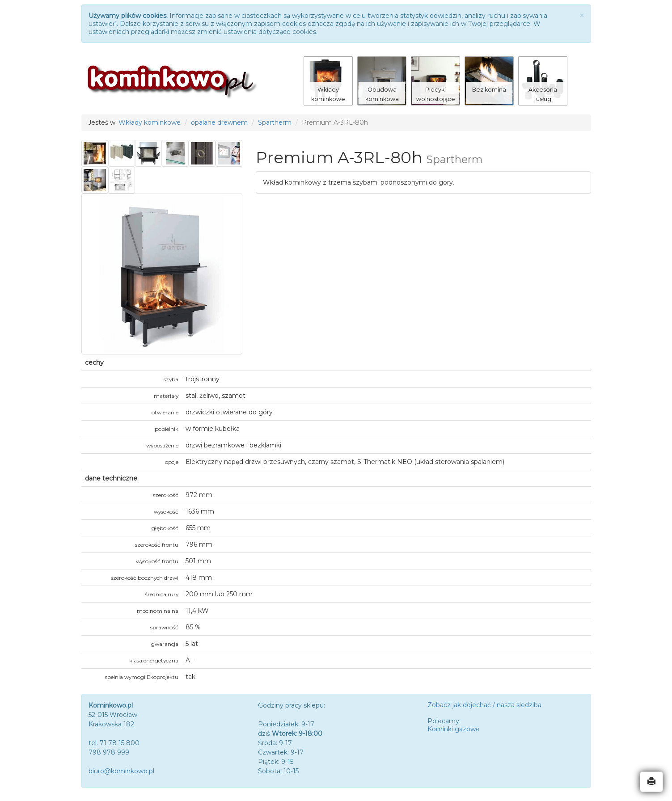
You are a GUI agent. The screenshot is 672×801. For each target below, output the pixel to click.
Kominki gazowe (454, 729)
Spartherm (275, 122)
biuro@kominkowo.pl (121, 771)
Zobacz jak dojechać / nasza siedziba (484, 705)
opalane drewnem (219, 122)
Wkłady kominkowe (150, 122)
